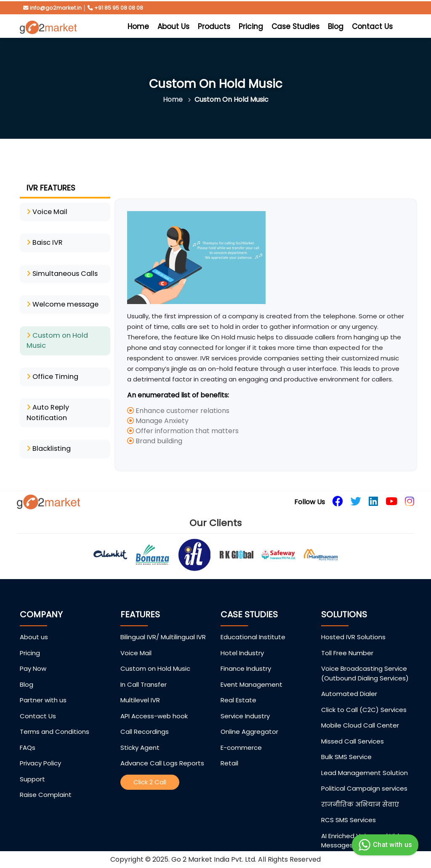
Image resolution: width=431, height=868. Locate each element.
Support (32, 766)
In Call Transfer (144, 672)
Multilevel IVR (140, 687)
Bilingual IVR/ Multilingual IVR (163, 624)
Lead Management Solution (364, 760)
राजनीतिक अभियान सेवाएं (360, 792)
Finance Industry (246, 656)
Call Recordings (145, 719)
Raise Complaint (46, 782)
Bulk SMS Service (346, 744)
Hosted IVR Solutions (353, 624)
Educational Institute (253, 624)
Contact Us (372, 26)
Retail (229, 750)
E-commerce (241, 735)
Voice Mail (136, 640)
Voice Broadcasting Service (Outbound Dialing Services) (365, 661)
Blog (336, 26)
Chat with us (384, 845)
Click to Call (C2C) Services (364, 697)
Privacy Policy (40, 750)
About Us (173, 26)
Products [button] (214, 26)
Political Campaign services (364, 776)
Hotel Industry (242, 640)
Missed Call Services (353, 729)
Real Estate (238, 687)
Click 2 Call (150, 769)
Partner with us (43, 687)
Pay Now (33, 656)
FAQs (28, 735)
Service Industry (245, 703)
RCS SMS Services (349, 807)
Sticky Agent (140, 735)
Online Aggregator (249, 719)
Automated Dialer (349, 681)
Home (140, 26)
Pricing (251, 26)
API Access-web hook (154, 703)
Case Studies (295, 26)
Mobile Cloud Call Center (360, 713)
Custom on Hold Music (155, 656)
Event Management (251, 672)
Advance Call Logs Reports (162, 750)
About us (34, 624)
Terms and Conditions (55, 719)
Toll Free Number (347, 640)
